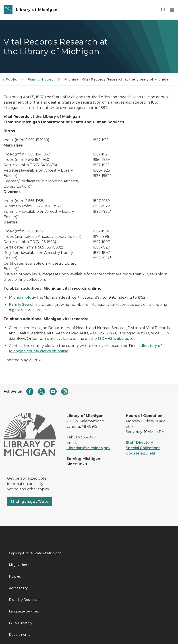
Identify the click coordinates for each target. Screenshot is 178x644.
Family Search (22, 305)
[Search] (163, 10)
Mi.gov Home (20, 565)
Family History (40, 79)
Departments (20, 635)
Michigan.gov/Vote (30, 502)
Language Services (24, 611)
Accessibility (18, 588)
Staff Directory (139, 443)
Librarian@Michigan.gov (88, 448)
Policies (15, 576)
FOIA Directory (21, 623)
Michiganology (22, 297)
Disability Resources (25, 600)
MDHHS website (113, 339)
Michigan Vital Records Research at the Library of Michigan (118, 79)
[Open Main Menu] (172, 10)
